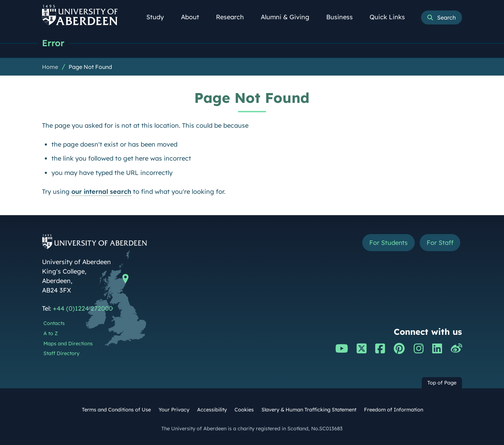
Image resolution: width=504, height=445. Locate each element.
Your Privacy (174, 410)
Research (234, 17)
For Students (388, 243)
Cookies (244, 410)
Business (343, 17)
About (194, 17)
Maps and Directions (68, 344)
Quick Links (391, 17)
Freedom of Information (394, 410)
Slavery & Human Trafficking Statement (309, 410)
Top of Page (442, 383)
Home (50, 67)
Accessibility (212, 410)
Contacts (54, 323)
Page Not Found (90, 67)
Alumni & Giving (289, 17)
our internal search (101, 192)
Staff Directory (61, 353)
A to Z (51, 333)
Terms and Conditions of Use (116, 410)
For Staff (440, 243)
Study (159, 17)
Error (53, 43)
